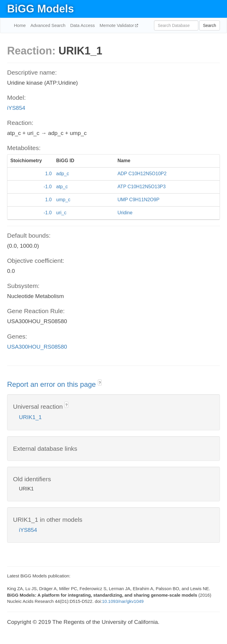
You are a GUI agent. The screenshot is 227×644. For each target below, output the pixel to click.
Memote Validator (117, 25)
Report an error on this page (52, 384)
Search (210, 25)
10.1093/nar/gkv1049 (123, 601)
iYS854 (16, 108)
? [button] (100, 383)
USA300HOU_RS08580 (37, 347)
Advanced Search (48, 25)
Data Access (82, 25)
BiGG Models (40, 9)
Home (20, 25)
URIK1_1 (30, 417)
